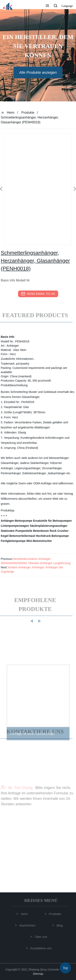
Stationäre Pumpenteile (17, 531)
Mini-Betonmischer (39, 541)
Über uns (41, 937)
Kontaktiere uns (41, 948)
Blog (60, 925)
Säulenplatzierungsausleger (49, 526)
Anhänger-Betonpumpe (17, 521)
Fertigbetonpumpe (13, 541)
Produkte (28, 113)
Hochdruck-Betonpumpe (52, 536)
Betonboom (41, 531)
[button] (47, 6)
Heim (11, 113)
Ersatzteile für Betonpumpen (52, 521)
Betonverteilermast (22, 536)
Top (65, 968)
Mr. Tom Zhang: (17, 795)
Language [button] (67, 6)
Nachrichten (28, 925)
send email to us (38, 294)
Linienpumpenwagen (15, 526)
